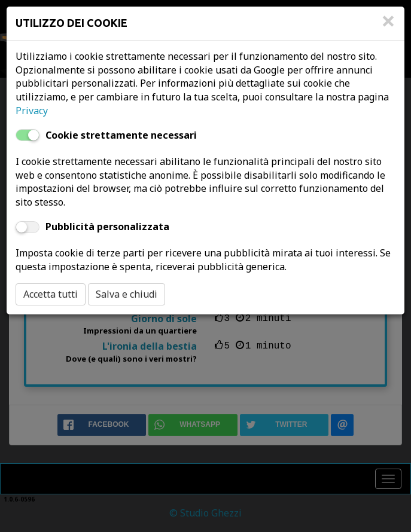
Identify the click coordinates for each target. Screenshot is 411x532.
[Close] (388, 27)
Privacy (32, 111)
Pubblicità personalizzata (107, 227)
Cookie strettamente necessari (121, 135)
